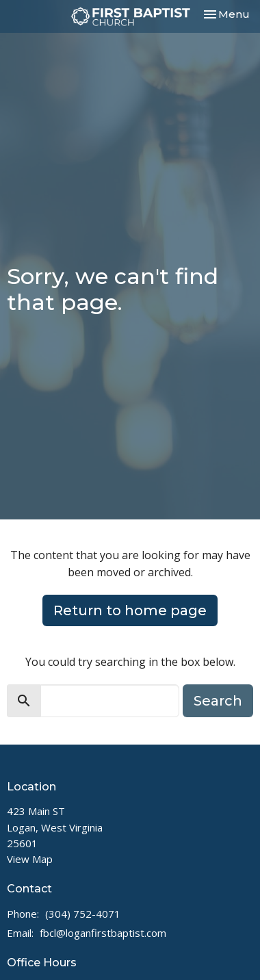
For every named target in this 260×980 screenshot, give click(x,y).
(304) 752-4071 (83, 914)
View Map (30, 859)
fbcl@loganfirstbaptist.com (103, 933)
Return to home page (130, 610)
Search (218, 701)
